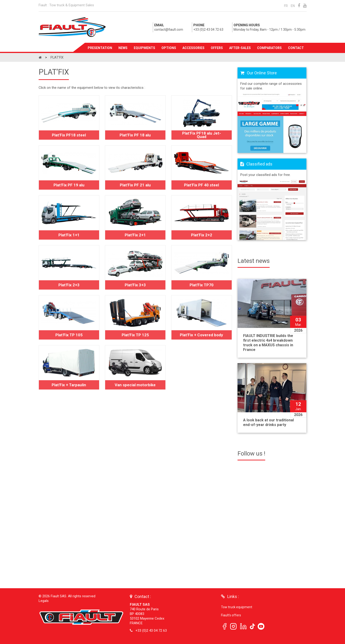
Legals (44, 601)
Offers (217, 48)
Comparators (269, 48)
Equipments (144, 48)
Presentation (100, 48)
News (123, 48)
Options (169, 48)
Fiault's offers (231, 615)
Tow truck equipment (237, 607)
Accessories (193, 48)
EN (293, 6)
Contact (296, 48)
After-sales (240, 48)
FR (286, 6)
